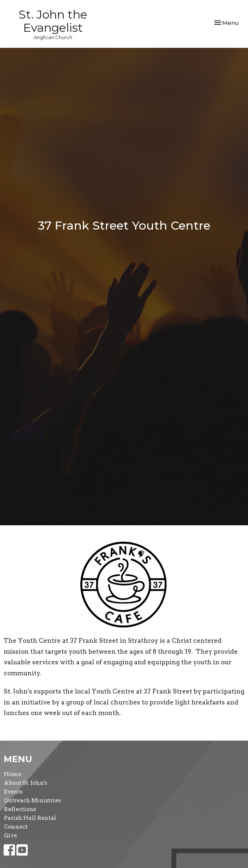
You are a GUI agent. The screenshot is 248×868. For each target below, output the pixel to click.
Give (11, 836)
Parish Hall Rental (30, 818)
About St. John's (26, 783)
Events (13, 792)
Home (13, 774)
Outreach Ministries (33, 800)
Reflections (20, 809)
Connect (16, 827)
